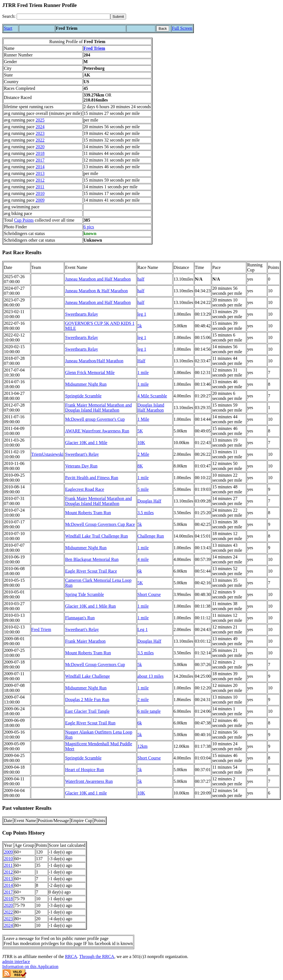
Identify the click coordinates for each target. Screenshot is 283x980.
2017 (40, 160)
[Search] (63, 17)
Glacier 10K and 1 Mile (86, 443)
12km (142, 746)
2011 (40, 187)
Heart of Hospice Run (84, 770)
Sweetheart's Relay (82, 454)
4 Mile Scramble (152, 396)
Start (8, 28)
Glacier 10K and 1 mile (86, 793)
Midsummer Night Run (86, 384)
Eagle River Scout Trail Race (91, 571)
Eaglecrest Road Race (84, 489)
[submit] (118, 17)
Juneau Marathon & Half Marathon (96, 291)
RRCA (71, 957)
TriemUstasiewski (47, 454)
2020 (40, 147)
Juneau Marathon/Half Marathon (94, 361)
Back (163, 29)
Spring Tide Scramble (84, 594)
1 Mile (143, 419)
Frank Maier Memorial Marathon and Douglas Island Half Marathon (98, 408)
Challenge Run (151, 536)
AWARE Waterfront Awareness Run (97, 431)
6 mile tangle (149, 711)
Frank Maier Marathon (85, 641)
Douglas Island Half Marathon (151, 408)
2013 (40, 173)
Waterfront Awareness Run (89, 781)
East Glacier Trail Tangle (87, 711)
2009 (40, 200)
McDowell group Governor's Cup (95, 419)
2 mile (143, 700)
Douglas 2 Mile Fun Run (87, 700)
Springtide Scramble (83, 396)
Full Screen (182, 28)
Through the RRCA (97, 957)
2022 (40, 140)
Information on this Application (30, 967)
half (141, 279)
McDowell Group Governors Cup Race (100, 524)
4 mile (143, 559)
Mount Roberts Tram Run (88, 513)
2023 (40, 133)
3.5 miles (146, 513)
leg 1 (142, 314)
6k (140, 571)
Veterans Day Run (81, 466)
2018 (40, 153)
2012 (40, 180)
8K (140, 466)
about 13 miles (151, 676)
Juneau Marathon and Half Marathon (98, 279)
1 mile (143, 373)
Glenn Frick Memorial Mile (90, 373)
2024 (40, 127)
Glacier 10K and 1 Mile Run (90, 606)
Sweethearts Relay (82, 314)
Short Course (149, 594)
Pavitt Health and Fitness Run (92, 478)
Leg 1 (143, 629)
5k (140, 326)
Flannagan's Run (80, 618)
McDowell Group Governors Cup (95, 665)
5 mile (143, 489)
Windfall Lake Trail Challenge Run (96, 536)
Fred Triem (94, 48)
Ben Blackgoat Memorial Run (92, 559)
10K (141, 443)
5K (140, 431)
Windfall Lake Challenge (87, 676)
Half (141, 361)
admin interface (16, 962)
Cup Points (24, 220)
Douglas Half (149, 501)
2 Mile (143, 454)
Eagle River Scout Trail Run (90, 723)
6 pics (89, 227)
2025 (40, 120)
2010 (40, 193)
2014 (40, 167)
